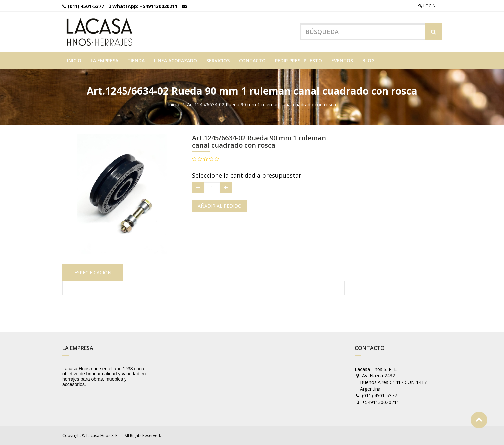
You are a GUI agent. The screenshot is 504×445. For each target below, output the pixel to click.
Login (427, 6)
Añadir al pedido (220, 206)
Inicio (174, 105)
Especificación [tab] (93, 273)
